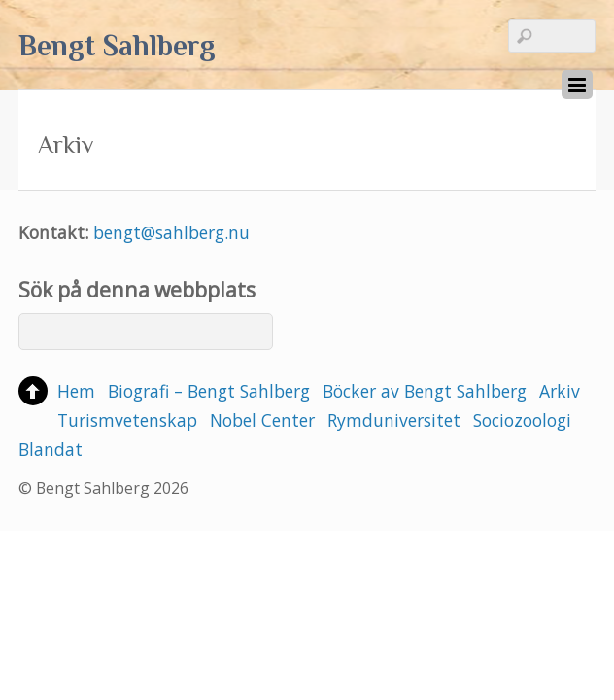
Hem (76, 391)
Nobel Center (262, 420)
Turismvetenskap (127, 420)
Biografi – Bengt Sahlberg (209, 391)
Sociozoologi (522, 420)
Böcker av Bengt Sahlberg (425, 391)
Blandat (51, 449)
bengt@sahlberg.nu (171, 232)
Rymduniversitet (394, 420)
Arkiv (560, 391)
